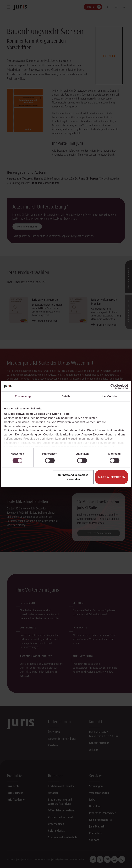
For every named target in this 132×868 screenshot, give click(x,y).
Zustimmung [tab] (23, 396)
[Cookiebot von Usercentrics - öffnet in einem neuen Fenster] (113, 386)
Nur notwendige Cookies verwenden (73, 477)
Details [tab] (66, 396)
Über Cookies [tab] (109, 396)
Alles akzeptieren (111, 477)
